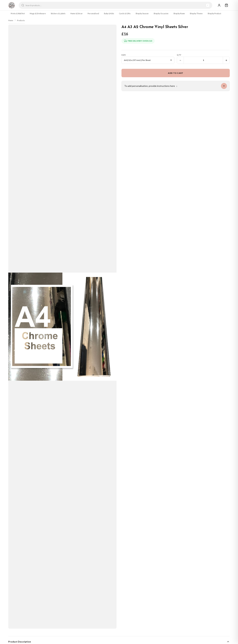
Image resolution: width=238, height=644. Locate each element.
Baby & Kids (109, 13)
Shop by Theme (196, 13)
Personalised (93, 13)
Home (11, 20)
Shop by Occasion (161, 13)
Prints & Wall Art (18, 13)
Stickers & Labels (58, 13)
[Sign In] (219, 5)
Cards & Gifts (125, 13)
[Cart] (226, 5)
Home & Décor (77, 13)
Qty (179, 55)
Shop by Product (214, 13)
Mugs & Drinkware (38, 13)
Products (21, 20)
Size (124, 55)
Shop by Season (142, 13)
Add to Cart (176, 73)
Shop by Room (179, 13)
